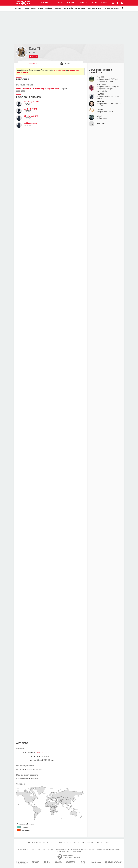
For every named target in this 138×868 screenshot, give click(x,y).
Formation (51, 850)
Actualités (46, 3)
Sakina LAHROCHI (31, 123)
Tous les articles (66, 850)
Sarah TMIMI (101, 84)
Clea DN (100, 110)
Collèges (48, 8)
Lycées (40, 8)
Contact (34, 850)
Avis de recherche (112, 8)
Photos (67, 64)
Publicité (44, 850)
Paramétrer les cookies (102, 850)
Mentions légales (115, 850)
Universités (68, 8)
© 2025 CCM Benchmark (74, 851)
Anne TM (100, 101)
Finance (84, 3)
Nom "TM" (101, 124)
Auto (94, 3)
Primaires (58, 8)
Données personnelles (88, 850)
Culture (71, 3)
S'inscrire (19, 8)
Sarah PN (100, 77)
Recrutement (76, 850)
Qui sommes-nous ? (24, 850)
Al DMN (99, 116)
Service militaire (94, 8)
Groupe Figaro (61, 851)
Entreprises (80, 8)
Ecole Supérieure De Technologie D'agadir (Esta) (38, 89)
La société (58, 850)
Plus (105, 3)
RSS (39, 850)
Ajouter (34, 56)
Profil (35, 64)
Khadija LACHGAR (31, 116)
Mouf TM (100, 94)
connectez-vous (60, 70)
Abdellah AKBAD (31, 109)
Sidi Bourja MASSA (32, 102)
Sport (59, 3)
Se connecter (30, 8)
